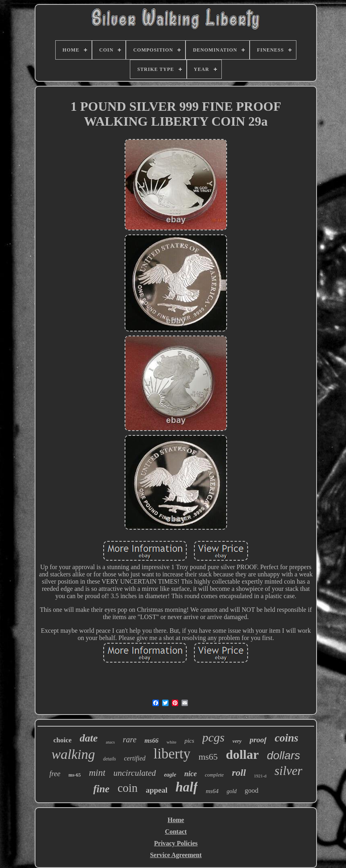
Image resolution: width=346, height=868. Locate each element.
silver (289, 771)
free (55, 774)
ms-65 (75, 775)
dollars (283, 755)
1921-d (260, 776)
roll (239, 773)
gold (232, 791)
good (252, 790)
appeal (156, 790)
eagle (170, 775)
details (110, 759)
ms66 (151, 741)
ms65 (208, 757)
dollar (242, 754)
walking (73, 754)
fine (101, 789)
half (187, 787)
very (237, 741)
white (171, 742)
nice (191, 774)
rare (130, 740)
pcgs (214, 737)
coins (287, 738)
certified (135, 758)
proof (258, 740)
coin (127, 788)
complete (214, 775)
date (89, 738)
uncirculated (134, 773)
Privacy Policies (176, 843)
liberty (172, 754)
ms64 (212, 791)
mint (97, 773)
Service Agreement (176, 855)
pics (189, 741)
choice (62, 740)
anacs (110, 742)
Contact (176, 832)
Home (176, 820)
